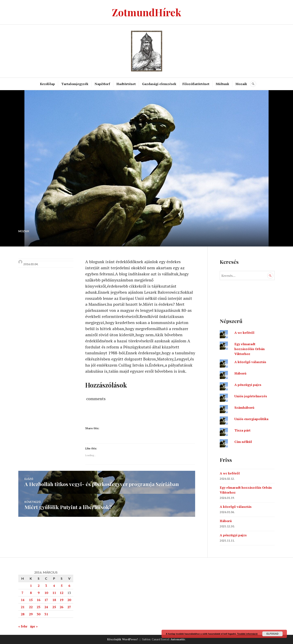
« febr (23, 626)
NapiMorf (102, 84)
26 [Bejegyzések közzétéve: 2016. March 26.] (61, 607)
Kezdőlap (47, 84)
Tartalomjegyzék (75, 84)
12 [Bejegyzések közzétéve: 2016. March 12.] (61, 593)
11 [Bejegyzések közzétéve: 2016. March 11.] (54, 593)
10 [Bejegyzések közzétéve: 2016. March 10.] (46, 593)
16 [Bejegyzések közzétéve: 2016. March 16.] (38, 600)
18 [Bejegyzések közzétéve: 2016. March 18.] (54, 600)
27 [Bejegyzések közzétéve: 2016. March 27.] (69, 607)
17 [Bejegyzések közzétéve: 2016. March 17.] (46, 600)
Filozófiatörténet (196, 84)
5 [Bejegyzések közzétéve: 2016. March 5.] (62, 586)
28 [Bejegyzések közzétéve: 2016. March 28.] (23, 614)
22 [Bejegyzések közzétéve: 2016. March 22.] (31, 607)
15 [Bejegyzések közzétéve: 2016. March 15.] (31, 600)
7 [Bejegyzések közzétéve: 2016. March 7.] (22, 593)
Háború (240, 373)
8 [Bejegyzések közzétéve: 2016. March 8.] (31, 593)
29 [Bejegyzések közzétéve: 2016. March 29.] (31, 614)
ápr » (34, 626)
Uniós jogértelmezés (251, 396)
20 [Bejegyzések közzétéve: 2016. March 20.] (69, 600)
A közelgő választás (250, 362)
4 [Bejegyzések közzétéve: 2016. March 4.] (54, 586)
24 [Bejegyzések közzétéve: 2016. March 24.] (46, 607)
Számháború (244, 407)
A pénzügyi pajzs (248, 385)
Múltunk (222, 84)
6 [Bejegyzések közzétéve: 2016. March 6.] (69, 586)
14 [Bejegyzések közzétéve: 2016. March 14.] (23, 600)
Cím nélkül (243, 442)
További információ (247, 634)
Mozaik (241, 84)
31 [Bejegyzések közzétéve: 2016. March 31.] (46, 614)
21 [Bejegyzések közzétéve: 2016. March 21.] (23, 607)
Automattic (178, 639)
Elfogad (273, 634)
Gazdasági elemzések (159, 84)
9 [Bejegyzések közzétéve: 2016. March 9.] (39, 593)
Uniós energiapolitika (251, 419)
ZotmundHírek (147, 12)
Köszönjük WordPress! (122, 639)
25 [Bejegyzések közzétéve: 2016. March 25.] (54, 607)
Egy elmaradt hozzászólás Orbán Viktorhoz (250, 349)
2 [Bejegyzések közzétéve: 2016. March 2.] (39, 586)
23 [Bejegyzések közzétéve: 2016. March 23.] (38, 607)
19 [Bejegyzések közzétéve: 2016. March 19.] (61, 600)
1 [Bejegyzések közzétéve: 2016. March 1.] (31, 586)
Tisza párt (242, 430)
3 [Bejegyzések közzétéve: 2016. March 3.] (46, 586)
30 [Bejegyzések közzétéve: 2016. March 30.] (38, 614)
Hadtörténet (126, 84)
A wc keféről (244, 333)
